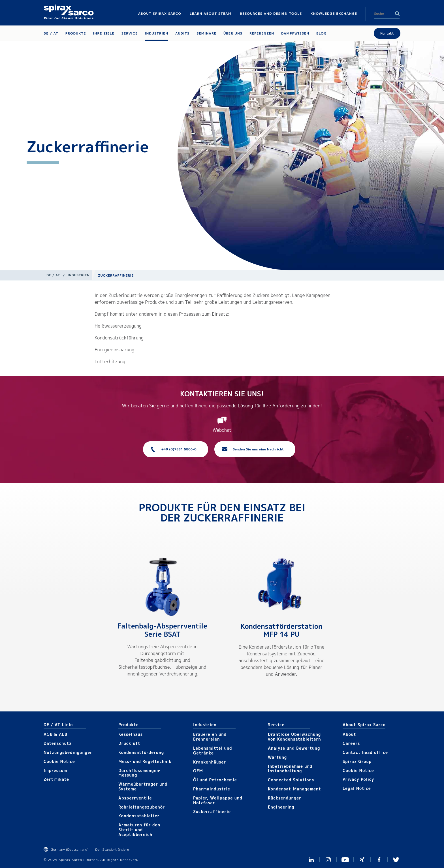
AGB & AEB (55, 734)
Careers (351, 743)
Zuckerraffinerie (212, 812)
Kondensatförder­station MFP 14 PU (281, 630)
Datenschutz (58, 743)
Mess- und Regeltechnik (145, 761)
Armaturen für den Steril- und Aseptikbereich (139, 830)
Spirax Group (357, 761)
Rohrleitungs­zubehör (142, 807)
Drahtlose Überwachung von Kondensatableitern (294, 737)
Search (397, 14)
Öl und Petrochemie (215, 780)
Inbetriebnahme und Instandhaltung (290, 769)
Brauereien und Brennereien (210, 737)
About (349, 734)
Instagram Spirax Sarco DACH (328, 860)
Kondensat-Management (294, 789)
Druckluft (129, 743)
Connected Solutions (291, 780)
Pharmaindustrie (212, 789)
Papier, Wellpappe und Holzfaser (218, 800)
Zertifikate (56, 779)
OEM (198, 771)
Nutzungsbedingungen (68, 752)
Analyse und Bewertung (294, 748)
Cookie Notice (59, 761)
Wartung (277, 757)
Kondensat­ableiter (139, 816)
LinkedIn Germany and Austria (311, 860)
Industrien (79, 275)
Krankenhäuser (210, 762)
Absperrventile (135, 798)
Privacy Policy (358, 779)
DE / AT (53, 275)
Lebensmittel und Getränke (213, 751)
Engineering (281, 807)
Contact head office (365, 752)
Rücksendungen (285, 798)
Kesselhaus (131, 734)
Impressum (55, 770)
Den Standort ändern (112, 849)
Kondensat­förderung (141, 752)
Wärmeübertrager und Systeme (143, 786)
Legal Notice (357, 788)
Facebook (379, 860)
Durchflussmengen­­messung (139, 773)
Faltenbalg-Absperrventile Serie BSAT (162, 630)
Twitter (396, 860)
